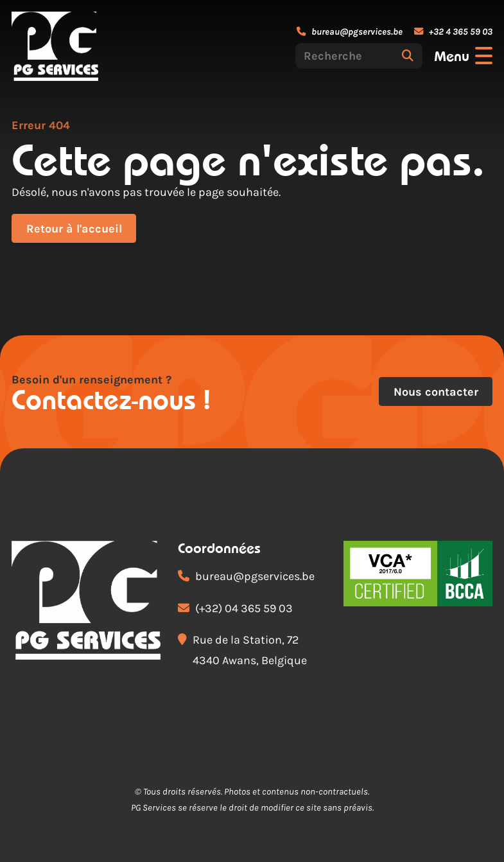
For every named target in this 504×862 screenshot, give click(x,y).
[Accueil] (55, 46)
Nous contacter (436, 392)
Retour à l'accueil (74, 229)
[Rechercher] (408, 56)
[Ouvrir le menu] (463, 56)
